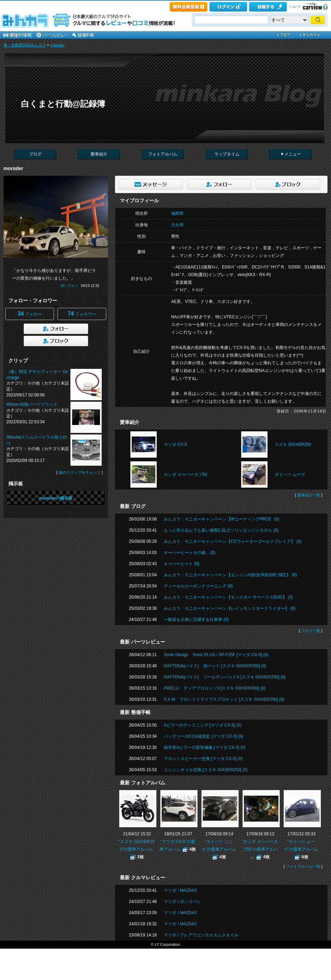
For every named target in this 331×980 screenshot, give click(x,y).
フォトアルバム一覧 (303, 866)
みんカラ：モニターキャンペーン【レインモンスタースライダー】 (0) (230, 608)
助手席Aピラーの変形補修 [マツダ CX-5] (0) (205, 747)
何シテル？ (69, 286)
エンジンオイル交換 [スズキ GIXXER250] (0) (206, 770)
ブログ (35, 154)
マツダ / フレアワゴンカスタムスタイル (201, 935)
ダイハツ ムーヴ (290, 474)
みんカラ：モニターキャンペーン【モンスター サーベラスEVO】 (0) (228, 597)
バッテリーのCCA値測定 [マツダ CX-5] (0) (203, 736)
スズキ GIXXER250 (293, 445)
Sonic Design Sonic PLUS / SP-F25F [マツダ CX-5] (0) (216, 655)
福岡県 (177, 213)
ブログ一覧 (311, 631)
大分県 (177, 225)
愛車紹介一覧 (309, 495)
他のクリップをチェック (80, 472)
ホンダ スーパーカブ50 (186, 474)
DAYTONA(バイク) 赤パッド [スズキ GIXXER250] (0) (215, 666)
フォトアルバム (163, 154)
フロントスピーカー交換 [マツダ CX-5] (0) (203, 759)
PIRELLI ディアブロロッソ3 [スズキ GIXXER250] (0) (215, 688)
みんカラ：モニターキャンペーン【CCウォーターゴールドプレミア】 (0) (233, 541)
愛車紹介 (99, 154)
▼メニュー (291, 154)
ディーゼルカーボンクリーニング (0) (198, 586)
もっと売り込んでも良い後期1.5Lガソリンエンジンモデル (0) (221, 530)
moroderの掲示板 (56, 498)
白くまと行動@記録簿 (63, 104)
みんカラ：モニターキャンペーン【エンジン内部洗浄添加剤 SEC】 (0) (230, 575)
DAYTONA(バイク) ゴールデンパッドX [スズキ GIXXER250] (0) (225, 677)
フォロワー (82, 314)
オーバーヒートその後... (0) (190, 553)
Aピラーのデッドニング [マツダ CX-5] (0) (203, 725)
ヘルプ (295, 7)
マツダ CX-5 (175, 445)
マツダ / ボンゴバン (182, 902)
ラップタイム (227, 154)
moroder (57, 45)
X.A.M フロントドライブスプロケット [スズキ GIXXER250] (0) (224, 699)
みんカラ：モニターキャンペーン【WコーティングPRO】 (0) (221, 519)
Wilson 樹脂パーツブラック (32, 404)
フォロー (29, 314)
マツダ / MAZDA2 (180, 890)
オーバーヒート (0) (182, 564)
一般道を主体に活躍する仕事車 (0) (196, 620)
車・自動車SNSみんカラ (25, 45)
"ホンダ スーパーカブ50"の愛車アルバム (260, 849)
